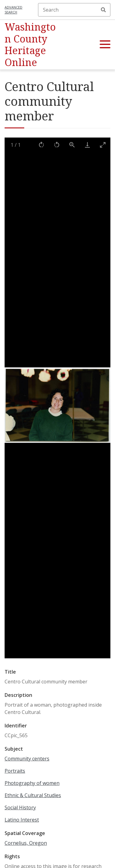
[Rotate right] (41, 145)
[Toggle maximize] (103, 145)
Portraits (15, 771)
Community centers (27, 759)
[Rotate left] (57, 145)
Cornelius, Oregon (26, 843)
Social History (20, 807)
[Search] (74, 10)
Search (103, 10)
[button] (105, 45)
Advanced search (13, 10)
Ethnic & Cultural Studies (33, 795)
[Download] (87, 145)
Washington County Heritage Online (30, 44)
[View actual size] (72, 145)
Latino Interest (22, 820)
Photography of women (32, 783)
